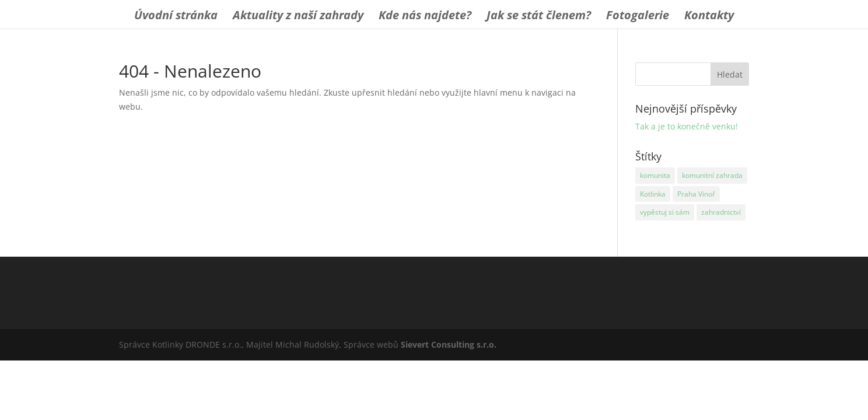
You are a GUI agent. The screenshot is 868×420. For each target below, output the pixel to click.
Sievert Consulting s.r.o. (449, 344)
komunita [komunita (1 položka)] (655, 175)
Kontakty (709, 17)
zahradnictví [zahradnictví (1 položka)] (721, 212)
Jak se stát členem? (539, 17)
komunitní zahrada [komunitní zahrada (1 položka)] (712, 175)
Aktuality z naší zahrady (298, 17)
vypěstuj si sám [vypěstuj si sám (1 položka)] (665, 212)
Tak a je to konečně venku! (687, 126)
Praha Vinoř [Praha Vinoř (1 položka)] (696, 194)
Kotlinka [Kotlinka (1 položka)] (653, 194)
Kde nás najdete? (425, 17)
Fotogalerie (638, 17)
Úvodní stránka (176, 17)
